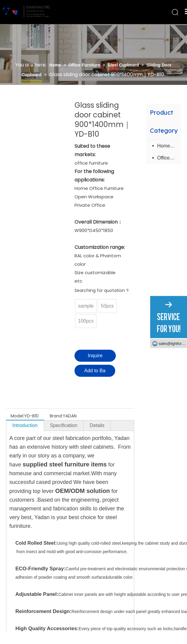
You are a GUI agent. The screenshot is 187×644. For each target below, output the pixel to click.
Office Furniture (169, 158)
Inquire (95, 356)
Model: (17, 416)
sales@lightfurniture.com (173, 344)
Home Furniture (169, 146)
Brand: (56, 416)
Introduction (25, 425)
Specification (64, 425)
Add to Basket (95, 372)
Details (97, 425)
